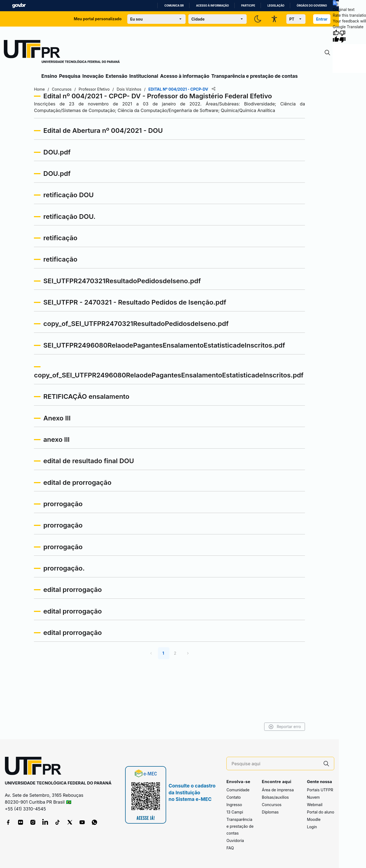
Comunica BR (174, 6)
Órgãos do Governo (312, 6)
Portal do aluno (321, 812)
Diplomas (270, 812)
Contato (234, 797)
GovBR (19, 6)
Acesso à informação (212, 6)
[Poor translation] (342, 36)
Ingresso (234, 805)
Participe (248, 6)
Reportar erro (283, 727)
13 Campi (235, 812)
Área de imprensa (278, 790)
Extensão (116, 76)
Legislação (276, 6)
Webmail (315, 805)
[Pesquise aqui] (275, 764)
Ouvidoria (235, 840)
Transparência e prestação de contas (255, 76)
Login (312, 827)
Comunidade (238, 790)
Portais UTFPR (320, 790)
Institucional (144, 76)
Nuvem (313, 797)
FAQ (230, 848)
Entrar (322, 19)
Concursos (272, 805)
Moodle (314, 819)
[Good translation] (336, 36)
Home (41, 89)
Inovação (93, 76)
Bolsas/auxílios (275, 797)
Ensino (49, 76)
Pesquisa (70, 76)
